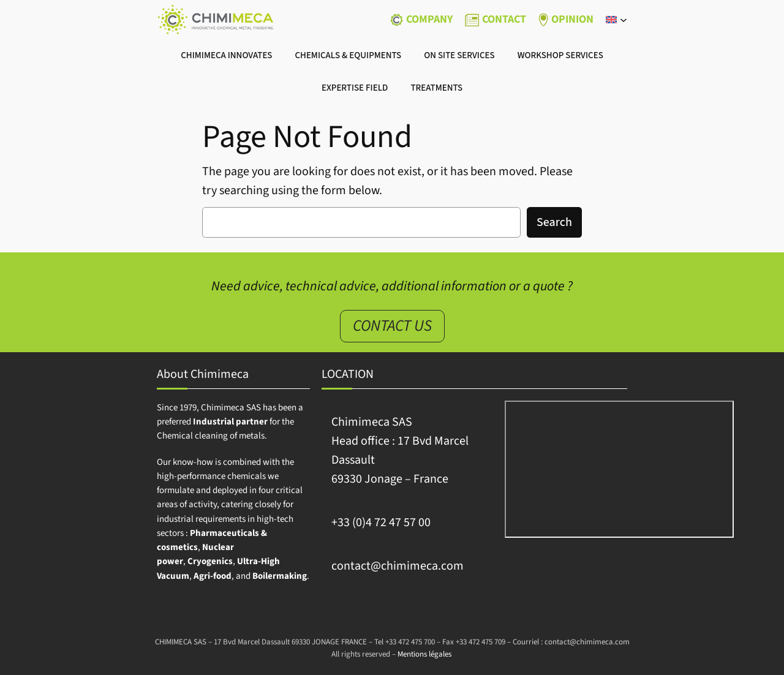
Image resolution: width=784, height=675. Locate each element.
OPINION (572, 19)
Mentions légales (424, 654)
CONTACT (504, 19)
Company (429, 19)
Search (554, 222)
